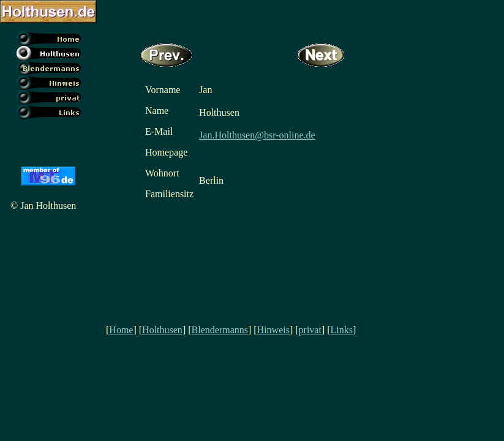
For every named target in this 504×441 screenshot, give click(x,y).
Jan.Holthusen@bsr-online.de (257, 135)
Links (342, 330)
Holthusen (162, 330)
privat (310, 330)
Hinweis (273, 330)
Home (121, 330)
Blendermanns (220, 330)
